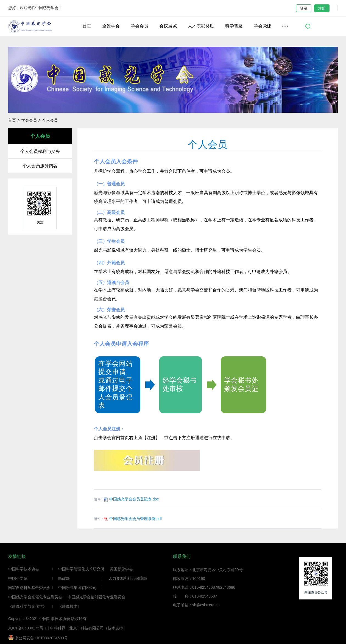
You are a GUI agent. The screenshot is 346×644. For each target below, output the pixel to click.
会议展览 (168, 26)
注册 (322, 8)
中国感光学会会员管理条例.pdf (133, 519)
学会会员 (139, 26)
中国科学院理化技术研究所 (81, 569)
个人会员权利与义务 (40, 151)
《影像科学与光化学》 (27, 606)
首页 (87, 26)
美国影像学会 (121, 569)
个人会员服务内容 (40, 166)
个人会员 (50, 120)
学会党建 (263, 26)
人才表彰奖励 (201, 26)
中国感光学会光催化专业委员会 (35, 597)
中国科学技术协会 (24, 569)
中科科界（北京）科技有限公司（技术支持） (88, 628)
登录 (304, 8)
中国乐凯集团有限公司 (77, 588)
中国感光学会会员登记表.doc (131, 499)
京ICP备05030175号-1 (27, 628)
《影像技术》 (70, 606)
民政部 (64, 578)
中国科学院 (18, 578)
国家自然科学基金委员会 (29, 588)
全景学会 (111, 26)
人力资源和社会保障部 (128, 578)
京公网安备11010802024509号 (38, 637)
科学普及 (234, 26)
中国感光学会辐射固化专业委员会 (96, 597)
